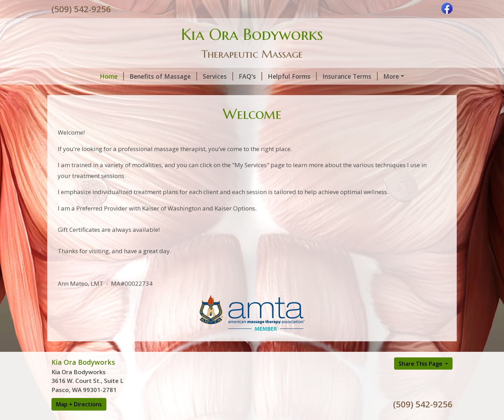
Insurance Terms (307, 76)
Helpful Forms (250, 76)
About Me (137, 91)
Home (69, 76)
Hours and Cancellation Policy (388, 76)
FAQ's (208, 76)
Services (175, 76)
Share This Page (421, 378)
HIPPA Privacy (228, 91)
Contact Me (181, 91)
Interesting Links (85, 91)
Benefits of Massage (121, 76)
